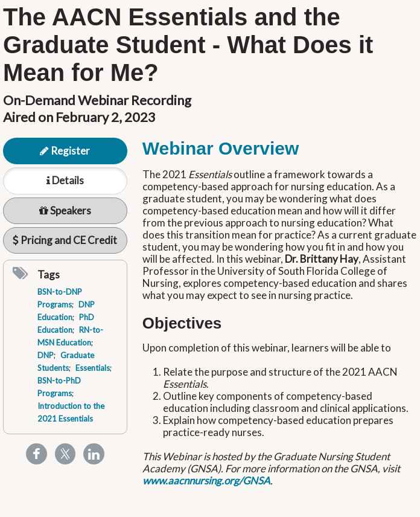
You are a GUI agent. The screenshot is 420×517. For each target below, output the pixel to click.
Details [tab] (65, 180)
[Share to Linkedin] (94, 454)
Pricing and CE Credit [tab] (65, 240)
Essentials (93, 368)
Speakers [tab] (65, 210)
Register (65, 151)
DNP (46, 355)
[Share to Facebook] (37, 454)
